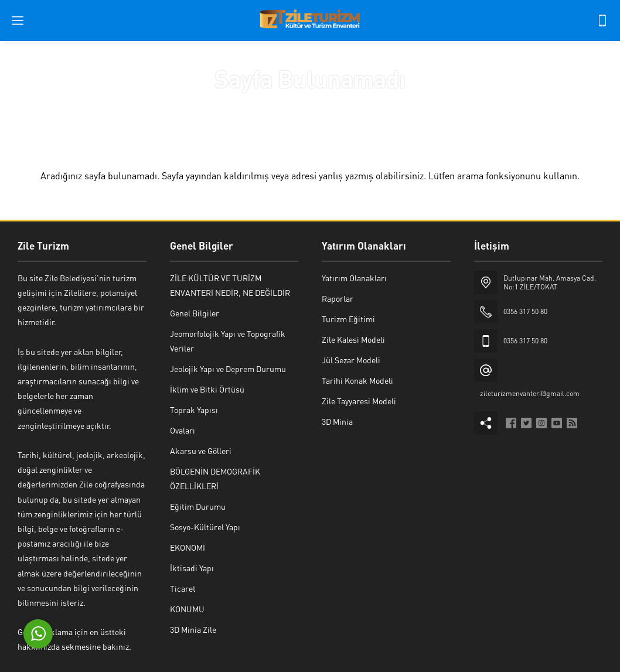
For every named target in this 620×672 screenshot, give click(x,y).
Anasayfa (274, 104)
